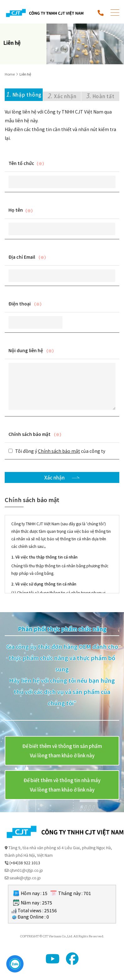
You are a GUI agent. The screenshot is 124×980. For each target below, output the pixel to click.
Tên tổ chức (21, 163)
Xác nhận (55, 477)
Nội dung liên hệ (26, 350)
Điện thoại (20, 304)
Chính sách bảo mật (30, 434)
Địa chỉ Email (22, 257)
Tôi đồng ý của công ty (60, 451)
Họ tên (16, 210)
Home (10, 74)
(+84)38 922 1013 (25, 863)
